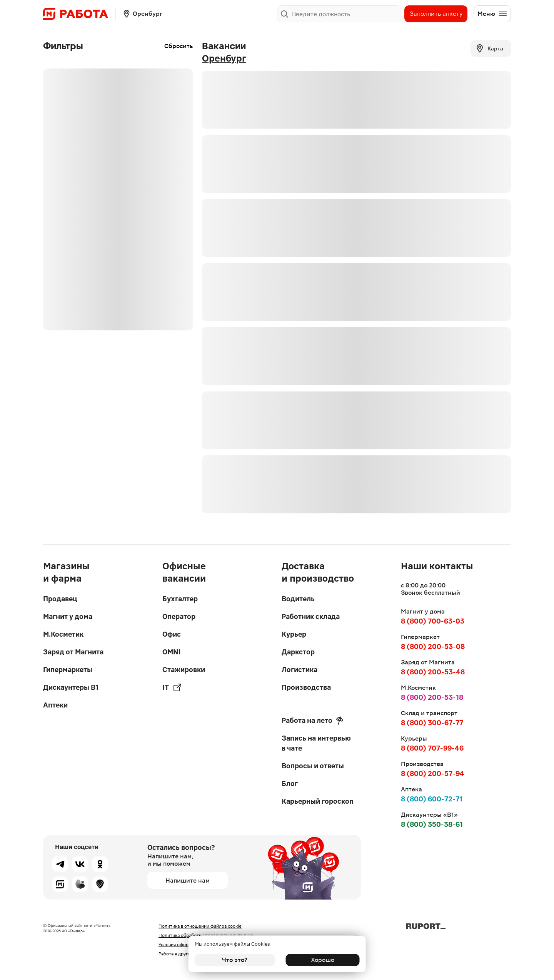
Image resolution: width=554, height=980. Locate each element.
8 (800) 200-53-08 (433, 646)
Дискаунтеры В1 (71, 687)
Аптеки (55, 705)
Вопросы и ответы (313, 766)
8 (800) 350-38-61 (432, 824)
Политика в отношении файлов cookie (200, 926)
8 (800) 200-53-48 (433, 672)
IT (172, 687)
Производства (306, 687)
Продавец (60, 599)
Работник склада (311, 616)
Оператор (179, 616)
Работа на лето (312, 721)
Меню (492, 14)
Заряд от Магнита (73, 652)
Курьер (294, 634)
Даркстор (298, 652)
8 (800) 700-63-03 (433, 621)
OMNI (172, 652)
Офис (172, 634)
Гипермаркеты (68, 670)
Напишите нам (188, 880)
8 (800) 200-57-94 (433, 773)
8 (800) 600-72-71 (432, 799)
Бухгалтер (180, 599)
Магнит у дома (68, 616)
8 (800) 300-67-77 (432, 723)
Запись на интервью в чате (316, 743)
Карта (489, 48)
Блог (290, 783)
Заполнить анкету (436, 14)
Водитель (298, 599)
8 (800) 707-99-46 (432, 748)
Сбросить (179, 46)
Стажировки (184, 670)
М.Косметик (63, 634)
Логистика (300, 670)
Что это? (235, 960)
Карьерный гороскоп (318, 801)
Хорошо (320, 960)
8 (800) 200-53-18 (432, 697)
